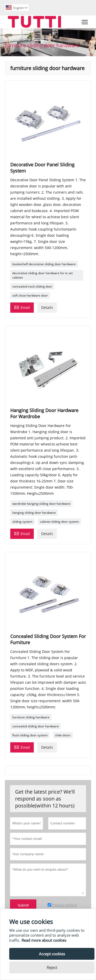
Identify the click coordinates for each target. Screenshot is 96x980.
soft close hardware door (30, 295)
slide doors (63, 735)
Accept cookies (52, 954)
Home (12, 39)
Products (39, 39)
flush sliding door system (30, 735)
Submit (23, 905)
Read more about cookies (44, 940)
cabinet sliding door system (59, 522)
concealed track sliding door (32, 286)
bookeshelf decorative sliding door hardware (44, 264)
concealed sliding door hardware (36, 726)
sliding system (22, 522)
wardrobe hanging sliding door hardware (41, 504)
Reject (52, 967)
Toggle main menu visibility (85, 21)
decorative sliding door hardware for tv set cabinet (42, 275)
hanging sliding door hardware (34, 513)
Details (47, 307)
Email (22, 307)
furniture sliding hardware (31, 717)
